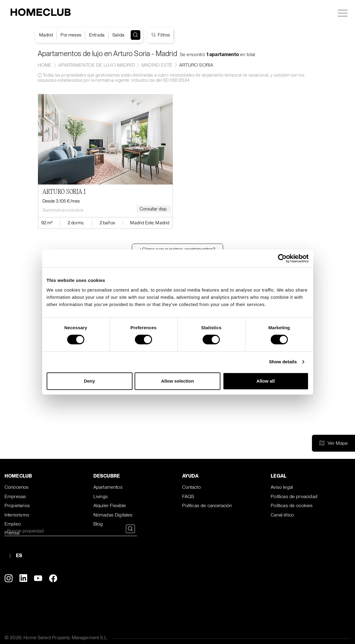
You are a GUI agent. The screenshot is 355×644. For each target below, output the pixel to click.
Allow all (266, 381)
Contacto (192, 487)
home (45, 65)
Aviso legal (282, 487)
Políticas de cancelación (207, 505)
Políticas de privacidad (294, 496)
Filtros (160, 35)
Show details (283, 362)
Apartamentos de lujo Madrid (96, 65)
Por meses (71, 35)
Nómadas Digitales (113, 515)
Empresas (15, 496)
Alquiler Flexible (110, 505)
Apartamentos (108, 487)
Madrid (46, 35)
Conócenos (17, 487)
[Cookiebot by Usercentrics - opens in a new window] (282, 258)
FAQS (188, 496)
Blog (98, 524)
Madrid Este (157, 65)
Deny (90, 381)
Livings (101, 496)
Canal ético (282, 515)
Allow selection (178, 381)
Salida (118, 35)
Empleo (13, 524)
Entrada (97, 35)
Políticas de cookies (292, 505)
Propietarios (17, 505)
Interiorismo (17, 515)
